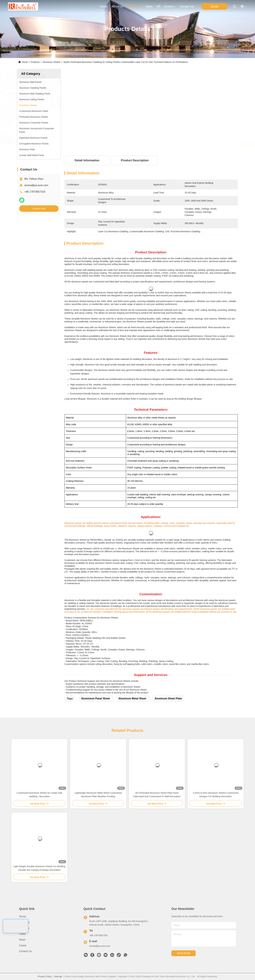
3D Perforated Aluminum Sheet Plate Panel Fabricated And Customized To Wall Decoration (157, 795)
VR (158, 6)
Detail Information (87, 160)
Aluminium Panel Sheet (96, 698)
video (149, 6)
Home (104, 6)
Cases (23, 945)
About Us (24, 922)
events (170, 6)
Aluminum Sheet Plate (168, 698)
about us (117, 6)
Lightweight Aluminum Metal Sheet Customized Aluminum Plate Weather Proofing (98, 795)
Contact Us (25, 951)
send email (184, 953)
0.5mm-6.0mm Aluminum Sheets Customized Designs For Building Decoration (216, 795)
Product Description (135, 160)
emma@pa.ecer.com (36, 185)
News (22, 940)
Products (35, 62)
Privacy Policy (45, 976)
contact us (187, 6)
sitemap (58, 976)
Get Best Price (179, 145)
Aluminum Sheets (51, 62)
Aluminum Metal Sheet (132, 698)
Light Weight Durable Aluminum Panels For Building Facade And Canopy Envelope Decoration (39, 868)
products (134, 6)
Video (22, 934)
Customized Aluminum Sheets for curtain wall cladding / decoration (39, 795)
